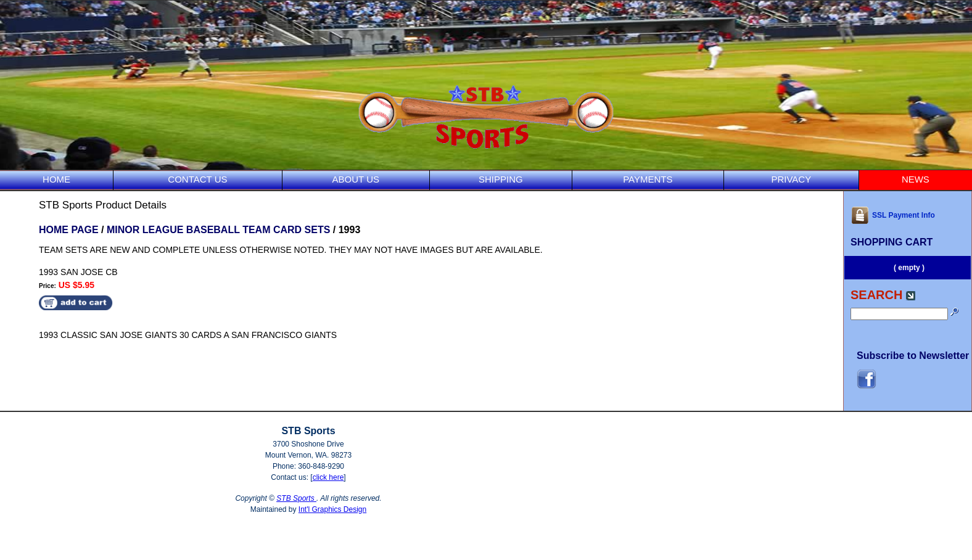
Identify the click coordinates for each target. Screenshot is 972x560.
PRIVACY (791, 179)
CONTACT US (197, 179)
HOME (56, 179)
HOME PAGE (69, 230)
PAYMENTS (648, 179)
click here (328, 477)
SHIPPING (501, 179)
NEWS (916, 179)
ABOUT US (356, 179)
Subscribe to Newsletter (913, 356)
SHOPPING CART (892, 242)
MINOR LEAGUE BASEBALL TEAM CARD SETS (218, 230)
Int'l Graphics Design (332, 509)
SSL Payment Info (893, 215)
